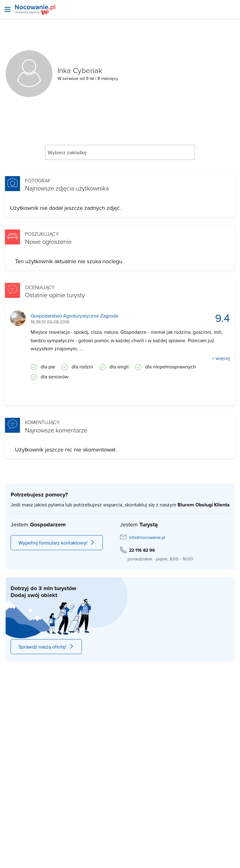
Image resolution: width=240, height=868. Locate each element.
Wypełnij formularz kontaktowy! (57, 543)
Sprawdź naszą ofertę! (46, 647)
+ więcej (221, 358)
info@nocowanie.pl (147, 537)
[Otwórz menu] (7, 9)
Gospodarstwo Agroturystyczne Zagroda (74, 316)
